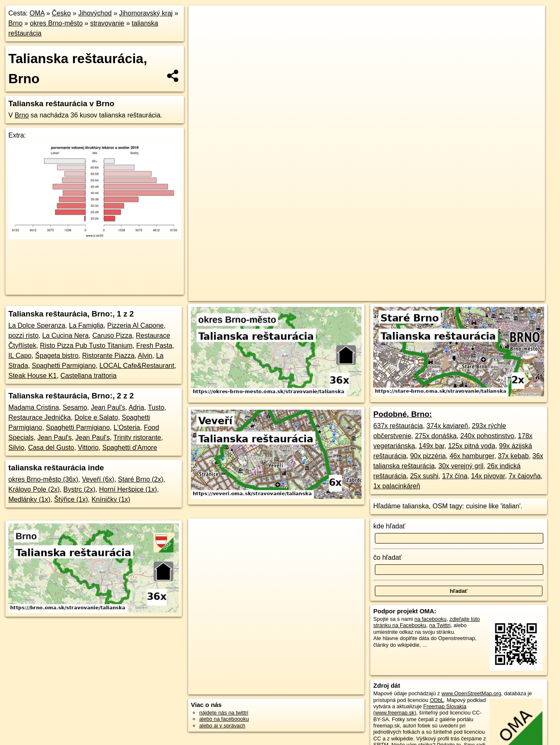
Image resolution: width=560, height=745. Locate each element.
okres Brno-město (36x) (43, 479)
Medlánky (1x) (29, 499)
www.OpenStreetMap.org (471, 693)
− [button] (203, 33)
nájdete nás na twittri (224, 713)
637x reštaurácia (398, 426)
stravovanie (107, 23)
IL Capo (20, 356)
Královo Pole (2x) (34, 489)
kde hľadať (389, 526)
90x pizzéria (428, 456)
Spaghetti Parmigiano (64, 366)
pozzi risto (23, 336)
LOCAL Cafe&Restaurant (137, 366)
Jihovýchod (95, 13)
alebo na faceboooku (224, 719)
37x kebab (513, 456)
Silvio (16, 448)
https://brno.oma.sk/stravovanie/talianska (498, 295)
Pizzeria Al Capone (136, 325)
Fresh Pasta (154, 346)
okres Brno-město (56, 23)
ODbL (437, 700)
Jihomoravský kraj (146, 13)
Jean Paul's (108, 407)
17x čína (455, 476)
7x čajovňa (525, 476)
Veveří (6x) (98, 479)
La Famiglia (86, 325)
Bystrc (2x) (79, 489)
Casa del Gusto (51, 448)
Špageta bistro (57, 356)
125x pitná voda (472, 446)
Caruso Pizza (112, 336)
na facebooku (431, 619)
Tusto (156, 407)
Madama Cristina (34, 407)
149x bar (431, 446)
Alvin (145, 356)
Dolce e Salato (96, 417)
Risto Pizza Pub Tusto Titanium (86, 346)
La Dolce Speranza (37, 325)
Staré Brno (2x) (140, 479)
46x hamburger (472, 456)
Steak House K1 (33, 376)
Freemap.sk (426, 295)
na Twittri (440, 625)
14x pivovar (488, 476)
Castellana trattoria (89, 376)
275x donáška (436, 436)
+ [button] (203, 20)
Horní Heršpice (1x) (128, 489)
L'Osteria (127, 427)
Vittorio (88, 448)
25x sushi (424, 476)
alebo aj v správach (222, 726)
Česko (61, 13)
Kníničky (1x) (111, 499)
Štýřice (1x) (71, 499)
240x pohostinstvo (487, 436)
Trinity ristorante (137, 438)
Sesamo (75, 407)
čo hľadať (387, 557)
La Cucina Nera (65, 336)
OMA (37, 13)
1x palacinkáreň (397, 486)
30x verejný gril (461, 466)
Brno (15, 23)
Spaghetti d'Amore (130, 448)
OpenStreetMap (383, 295)
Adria (136, 407)
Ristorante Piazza (108, 356)
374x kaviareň (448, 426)
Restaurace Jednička (39, 417)
